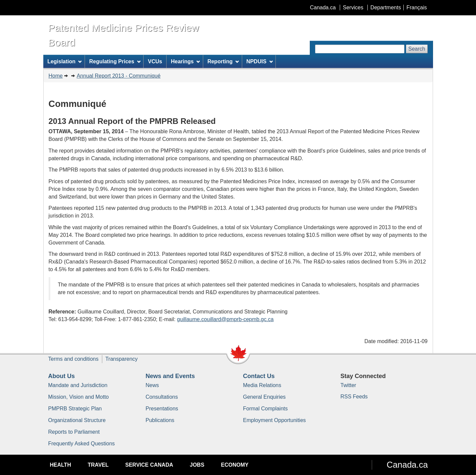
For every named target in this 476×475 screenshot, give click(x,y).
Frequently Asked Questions (82, 444)
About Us (62, 376)
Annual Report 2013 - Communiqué (119, 76)
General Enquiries (264, 397)
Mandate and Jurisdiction (78, 385)
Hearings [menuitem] (185, 61)
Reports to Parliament (74, 432)
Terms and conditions (73, 359)
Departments (386, 7)
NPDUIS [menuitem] (259, 61)
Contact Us (259, 376)
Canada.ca (323, 7)
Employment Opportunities (275, 420)
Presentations (162, 409)
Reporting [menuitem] (223, 61)
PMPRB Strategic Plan (75, 409)
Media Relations (262, 385)
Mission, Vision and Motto (79, 397)
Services (353, 7)
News (152, 385)
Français (417, 7)
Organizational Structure (77, 420)
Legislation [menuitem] (64, 61)
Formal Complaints (265, 409)
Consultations (162, 397)
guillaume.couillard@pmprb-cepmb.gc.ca (225, 319)
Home (56, 76)
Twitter (348, 385)
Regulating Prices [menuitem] (115, 61)
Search (417, 49)
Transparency (121, 359)
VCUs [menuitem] (155, 61)
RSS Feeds (354, 397)
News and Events (170, 376)
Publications (160, 420)
